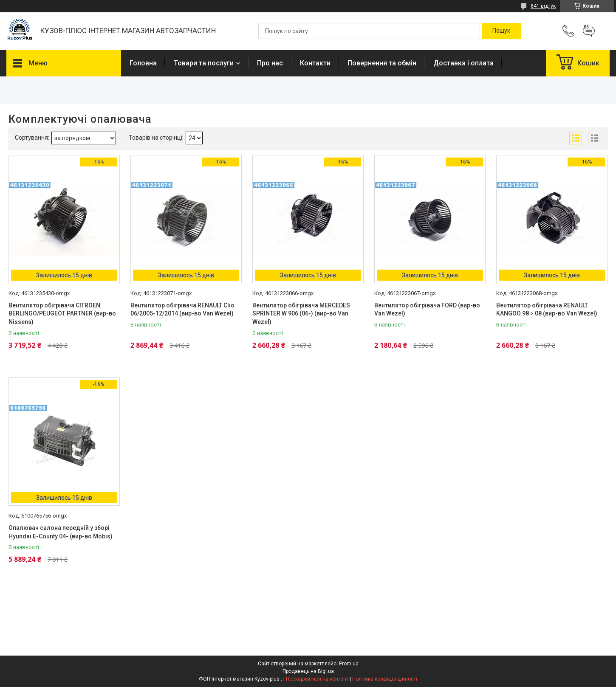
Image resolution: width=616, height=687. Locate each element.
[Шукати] (501, 31)
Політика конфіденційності (385, 679)
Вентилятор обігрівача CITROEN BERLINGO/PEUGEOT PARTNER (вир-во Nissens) (62, 314)
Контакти (315, 63)
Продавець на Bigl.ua (308, 671)
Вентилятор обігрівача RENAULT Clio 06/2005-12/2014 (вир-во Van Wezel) (182, 310)
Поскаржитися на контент (317, 679)
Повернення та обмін (382, 63)
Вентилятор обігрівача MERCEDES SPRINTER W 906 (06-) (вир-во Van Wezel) (301, 314)
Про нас (270, 63)
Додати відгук (589, 31)
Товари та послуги (204, 63)
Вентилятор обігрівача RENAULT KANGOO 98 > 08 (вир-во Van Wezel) (547, 310)
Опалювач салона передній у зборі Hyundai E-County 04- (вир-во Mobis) (61, 532)
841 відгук (543, 6)
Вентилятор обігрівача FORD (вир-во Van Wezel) (427, 310)
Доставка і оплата (463, 63)
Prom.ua (349, 664)
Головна (143, 63)
